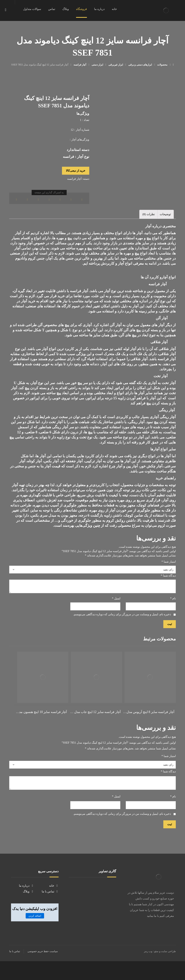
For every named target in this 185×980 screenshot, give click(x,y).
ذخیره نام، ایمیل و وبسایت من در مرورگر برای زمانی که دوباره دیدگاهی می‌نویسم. (122, 632)
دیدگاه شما (168, 589)
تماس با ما (50, 909)
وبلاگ (28, 909)
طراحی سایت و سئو (165, 970)
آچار (50, 266)
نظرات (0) (149, 221)
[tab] (165, 222)
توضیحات (165, 221)
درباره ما (26, 904)
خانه (54, 904)
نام (173, 614)
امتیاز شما (169, 574)
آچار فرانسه (74, 184)
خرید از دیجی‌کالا (76, 175)
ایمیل (116, 614)
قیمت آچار (52, 473)
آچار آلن (116, 332)
